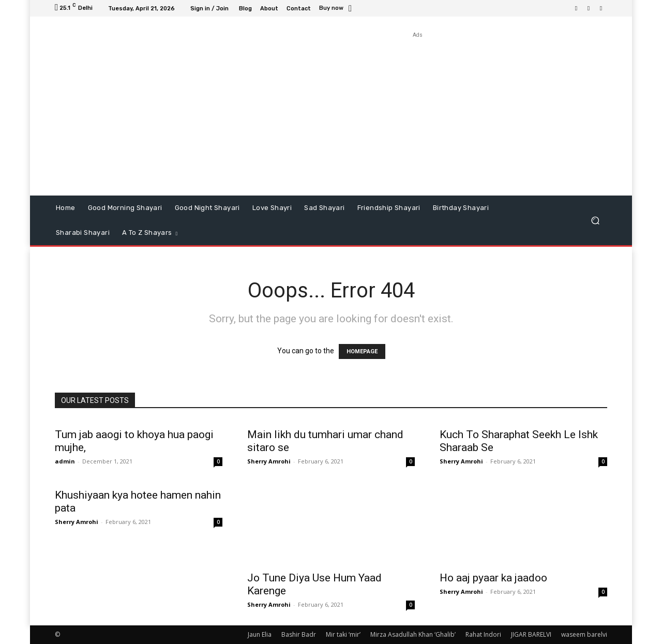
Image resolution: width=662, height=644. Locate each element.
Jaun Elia (260, 634)
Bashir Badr (299, 634)
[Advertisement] (418, 113)
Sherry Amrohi (269, 461)
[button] (595, 221)
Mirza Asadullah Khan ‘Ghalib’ (413, 634)
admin (65, 461)
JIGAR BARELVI (531, 634)
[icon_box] (337, 9)
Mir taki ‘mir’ (343, 634)
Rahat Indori (483, 634)
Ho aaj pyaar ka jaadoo (493, 578)
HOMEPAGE (362, 351)
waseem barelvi (584, 634)
